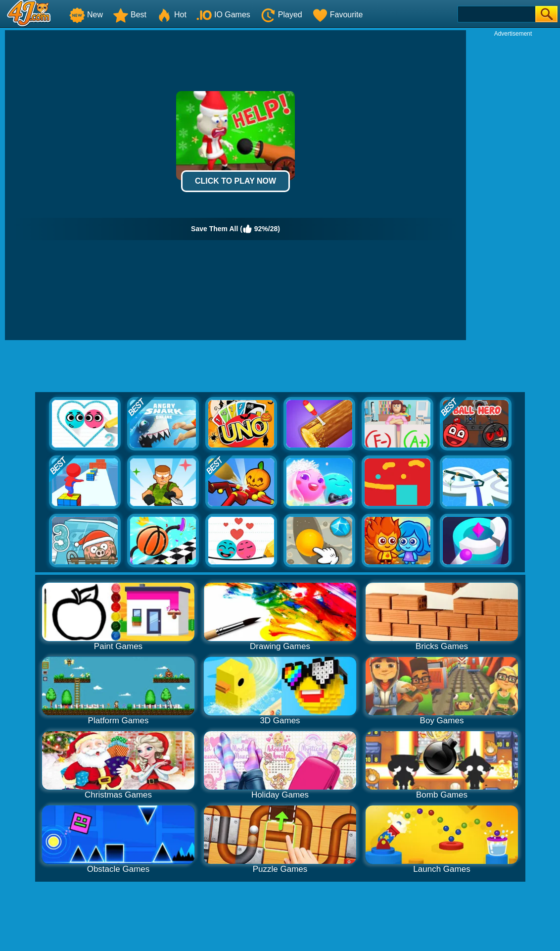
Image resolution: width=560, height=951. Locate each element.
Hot (171, 15)
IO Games (223, 15)
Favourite (338, 15)
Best (130, 15)
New (86, 15)
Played (281, 15)
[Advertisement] (513, 186)
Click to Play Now (235, 181)
